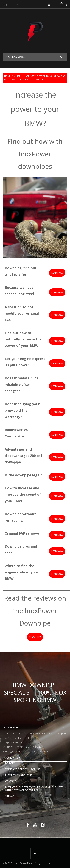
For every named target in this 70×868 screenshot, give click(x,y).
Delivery (10, 763)
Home (7, 76)
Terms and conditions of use (22, 769)
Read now (57, 273)
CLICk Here (35, 637)
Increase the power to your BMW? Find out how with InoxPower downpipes (34, 789)
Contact (11, 781)
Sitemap (10, 796)
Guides (18, 76)
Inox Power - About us (19, 775)
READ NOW (57, 363)
